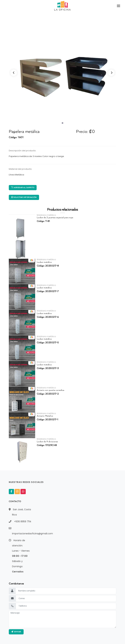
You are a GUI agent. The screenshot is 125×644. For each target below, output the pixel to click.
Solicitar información (24, 197)
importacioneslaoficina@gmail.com (32, 534)
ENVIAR (16, 632)
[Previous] (14, 73)
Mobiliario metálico (46, 215)
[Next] (111, 73)
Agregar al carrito (23, 187)
